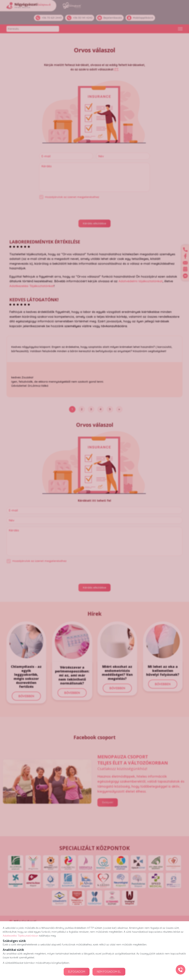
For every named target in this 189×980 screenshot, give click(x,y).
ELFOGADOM (77, 972)
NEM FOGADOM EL (109, 972)
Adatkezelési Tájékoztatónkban (21, 936)
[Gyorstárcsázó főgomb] (181, 970)
